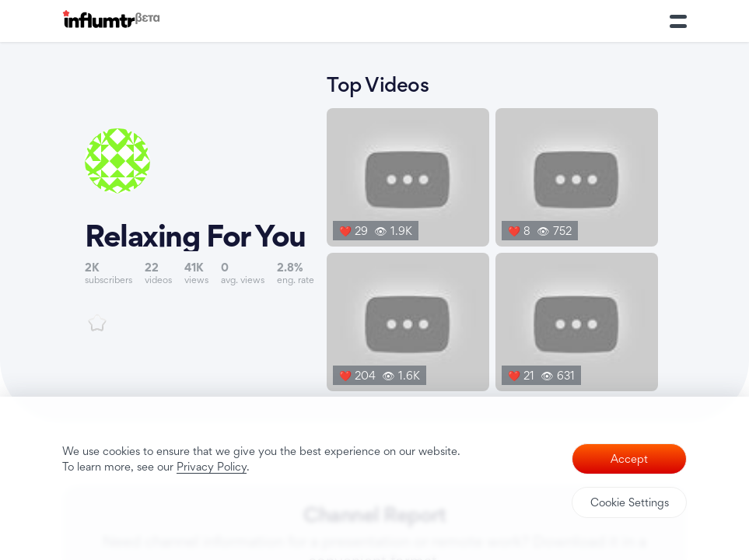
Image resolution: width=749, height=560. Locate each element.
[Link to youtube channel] (199, 230)
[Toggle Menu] (678, 21)
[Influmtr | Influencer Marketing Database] (111, 21)
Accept (629, 458)
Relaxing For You (195, 236)
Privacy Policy (212, 466)
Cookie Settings (630, 502)
